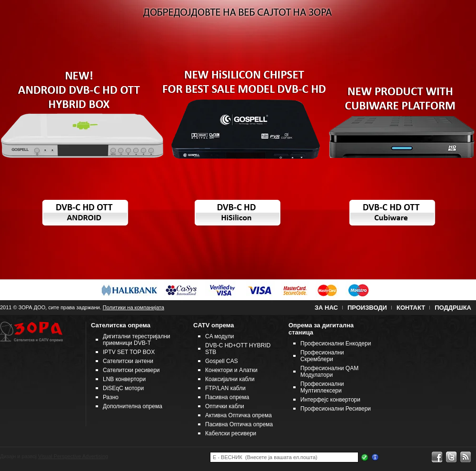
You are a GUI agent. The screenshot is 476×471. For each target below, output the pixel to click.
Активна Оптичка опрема (238, 415)
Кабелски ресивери (231, 433)
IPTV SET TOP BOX (129, 352)
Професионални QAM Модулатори (329, 372)
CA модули (219, 336)
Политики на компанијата (134, 307)
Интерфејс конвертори (330, 400)
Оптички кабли (225, 406)
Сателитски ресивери (131, 370)
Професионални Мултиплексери (322, 387)
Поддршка (453, 308)
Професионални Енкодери (336, 343)
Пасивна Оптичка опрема (239, 424)
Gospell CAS (222, 361)
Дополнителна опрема (133, 406)
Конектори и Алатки (231, 370)
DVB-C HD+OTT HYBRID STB (238, 349)
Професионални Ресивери (336, 409)
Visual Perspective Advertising (73, 456)
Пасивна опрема (227, 397)
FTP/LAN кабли (225, 388)
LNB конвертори (124, 379)
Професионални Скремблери (322, 356)
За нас (326, 308)
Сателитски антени (128, 361)
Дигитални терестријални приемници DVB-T (137, 340)
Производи (367, 308)
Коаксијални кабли (230, 379)
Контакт (411, 308)
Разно (111, 397)
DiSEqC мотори (123, 388)
